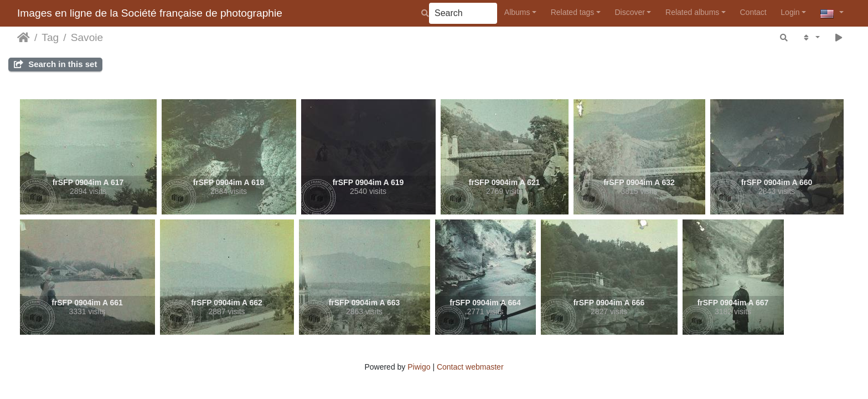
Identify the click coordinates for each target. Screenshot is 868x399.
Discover (629, 12)
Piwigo (419, 367)
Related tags (573, 12)
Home (24, 38)
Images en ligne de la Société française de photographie (150, 13)
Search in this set (55, 64)
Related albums (692, 12)
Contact (753, 12)
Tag (50, 37)
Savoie (87, 37)
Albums (517, 12)
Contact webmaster (470, 367)
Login (790, 12)
